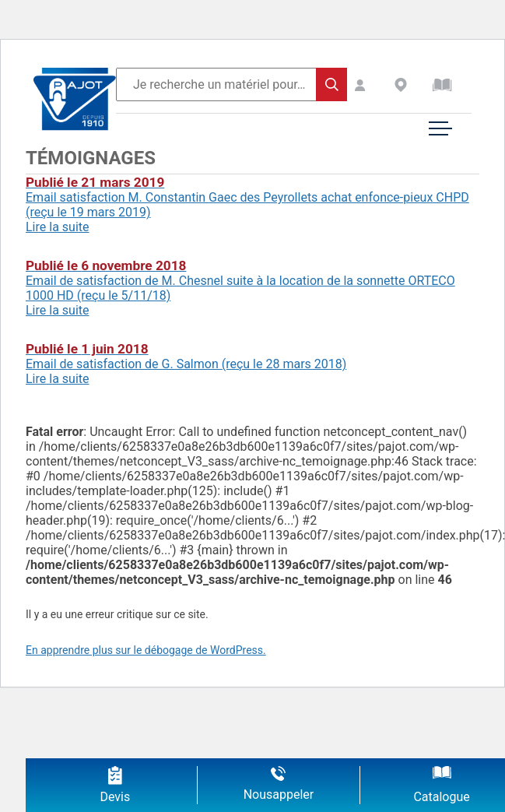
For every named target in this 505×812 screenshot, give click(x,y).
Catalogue (441, 797)
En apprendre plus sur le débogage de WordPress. (146, 650)
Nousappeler (279, 794)
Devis (115, 797)
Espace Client (374, 85)
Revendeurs (413, 85)
